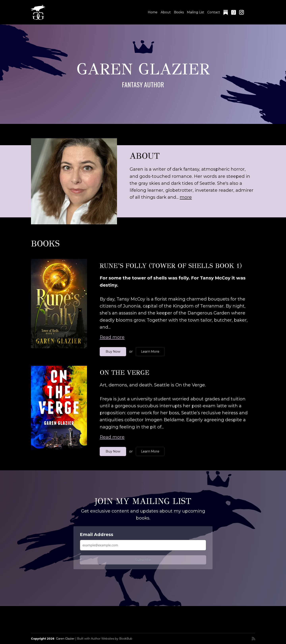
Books (179, 12)
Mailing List (196, 12)
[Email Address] (143, 545)
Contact (214, 12)
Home (153, 12)
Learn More (150, 352)
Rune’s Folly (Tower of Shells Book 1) (171, 266)
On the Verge (125, 373)
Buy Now (113, 352)
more (186, 197)
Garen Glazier (65, 639)
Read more (112, 337)
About (166, 12)
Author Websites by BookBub (112, 639)
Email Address (97, 535)
